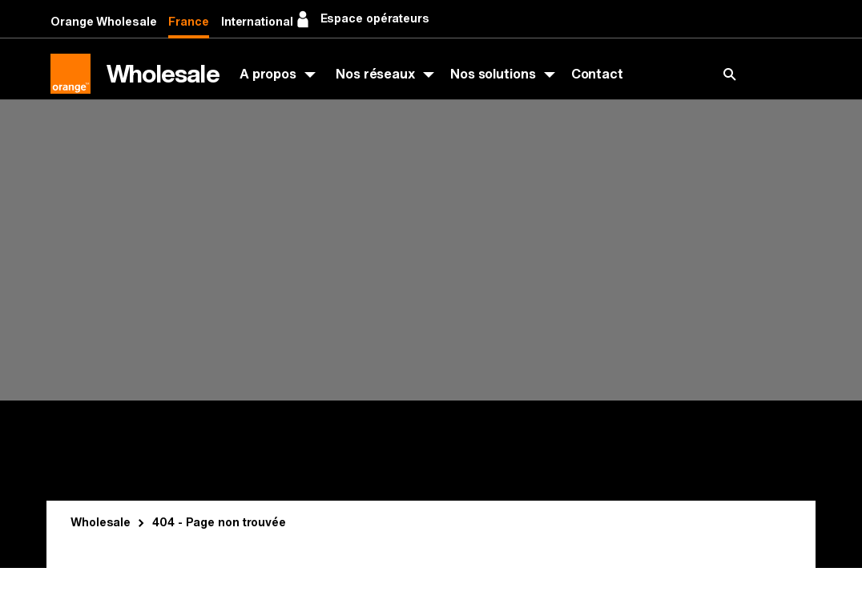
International (257, 22)
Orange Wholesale (103, 22)
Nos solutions (493, 74)
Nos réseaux (375, 74)
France (188, 22)
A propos (268, 74)
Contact (597, 74)
